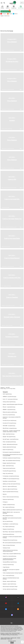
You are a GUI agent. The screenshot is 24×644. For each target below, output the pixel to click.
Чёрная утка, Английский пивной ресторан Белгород (9, 227)
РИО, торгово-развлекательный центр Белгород (9, 188)
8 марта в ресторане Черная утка (12, 219)
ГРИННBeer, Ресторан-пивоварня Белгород (8, 306)
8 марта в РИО (12, 179)
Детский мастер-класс (12, 61)
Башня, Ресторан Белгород (6, 247)
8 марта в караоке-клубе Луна (12, 278)
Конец (14, 389)
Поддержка (10, 641)
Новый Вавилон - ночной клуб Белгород (8, 50)
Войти (22, 3)
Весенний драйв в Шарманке (12, 317)
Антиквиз (12, 120)
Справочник (14, 7)
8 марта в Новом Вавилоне (12, 258)
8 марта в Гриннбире (12, 297)
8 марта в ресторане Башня (12, 238)
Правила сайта (10, 639)
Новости (8, 7)
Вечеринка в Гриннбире (12, 337)
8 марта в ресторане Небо (12, 199)
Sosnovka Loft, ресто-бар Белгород (7, 129)
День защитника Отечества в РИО (12, 376)
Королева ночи (12, 356)
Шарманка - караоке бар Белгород (7, 325)
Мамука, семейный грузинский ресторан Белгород (9, 70)
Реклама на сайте (13, 638)
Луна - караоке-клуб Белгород (6, 286)
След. (11, 389)
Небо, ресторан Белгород (5, 207)
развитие (14, 641)
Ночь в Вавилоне (12, 42)
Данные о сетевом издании (5, 638)
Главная (2, 7)
